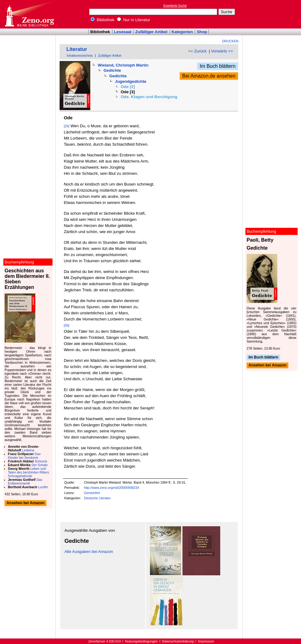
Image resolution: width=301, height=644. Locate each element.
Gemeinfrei (92, 493)
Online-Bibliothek (29, 14)
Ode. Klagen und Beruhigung (149, 97)
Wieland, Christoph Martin (123, 65)
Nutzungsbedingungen (141, 641)
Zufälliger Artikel (152, 32)
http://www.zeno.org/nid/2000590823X (111, 488)
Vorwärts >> (222, 51)
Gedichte (112, 70)
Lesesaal (123, 32)
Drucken (231, 41)
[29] (67, 126)
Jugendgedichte (131, 81)
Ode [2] (128, 87)
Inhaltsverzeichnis (80, 56)
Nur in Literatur (134, 20)
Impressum (206, 641)
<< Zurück (197, 51)
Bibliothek (103, 20)
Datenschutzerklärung (178, 641)
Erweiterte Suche (175, 6)
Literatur (77, 49)
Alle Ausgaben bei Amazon (89, 552)
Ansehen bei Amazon (267, 366)
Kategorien (182, 32)
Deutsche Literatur (97, 498)
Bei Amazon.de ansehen (209, 76)
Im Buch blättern (218, 66)
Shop (202, 32)
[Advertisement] (273, 14)
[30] (67, 325)
